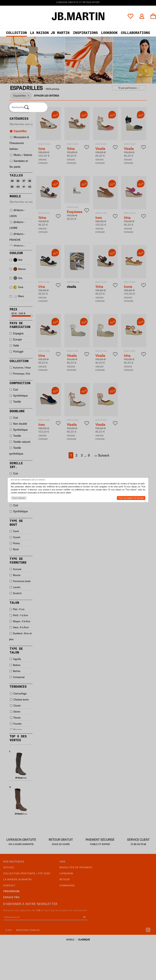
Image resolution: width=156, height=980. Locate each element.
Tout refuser (19, 498)
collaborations (135, 33)
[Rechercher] (27, 107)
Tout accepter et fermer (131, 498)
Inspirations (85, 33)
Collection (16, 33)
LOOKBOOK (109, 33)
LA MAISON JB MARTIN (50, 33)
